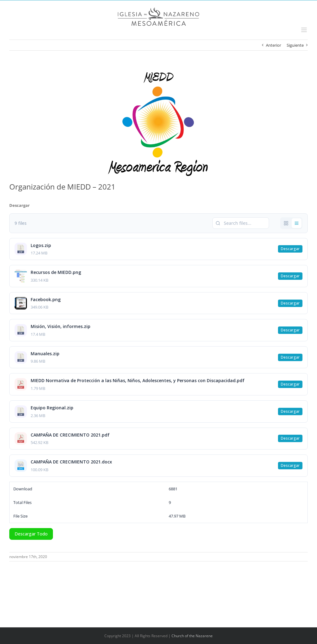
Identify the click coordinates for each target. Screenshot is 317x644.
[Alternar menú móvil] (304, 30)
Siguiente (295, 45)
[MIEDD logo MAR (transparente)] (158, 123)
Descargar (290, 249)
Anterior (274, 45)
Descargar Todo (31, 534)
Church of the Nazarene (192, 636)
